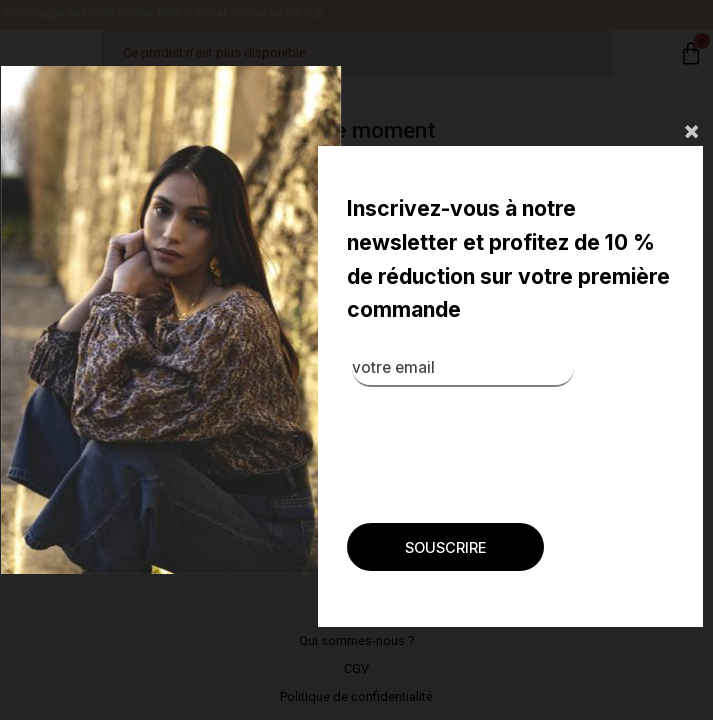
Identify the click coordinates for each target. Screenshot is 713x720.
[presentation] (431, 435)
